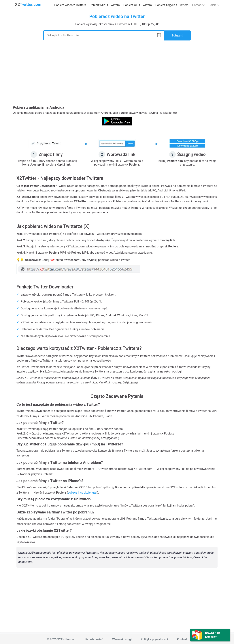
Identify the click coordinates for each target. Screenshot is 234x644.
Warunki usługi (122, 639)
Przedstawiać (94, 639)
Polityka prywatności (154, 639)
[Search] (104, 35)
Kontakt (182, 639)
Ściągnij (177, 35)
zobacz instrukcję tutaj (82, 492)
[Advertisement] (117, 75)
